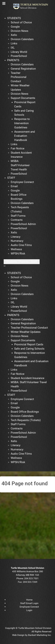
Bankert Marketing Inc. (40, 635)
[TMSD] (32, 6)
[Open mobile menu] (22, 262)
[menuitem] (14, 18)
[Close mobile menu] (5, 266)
